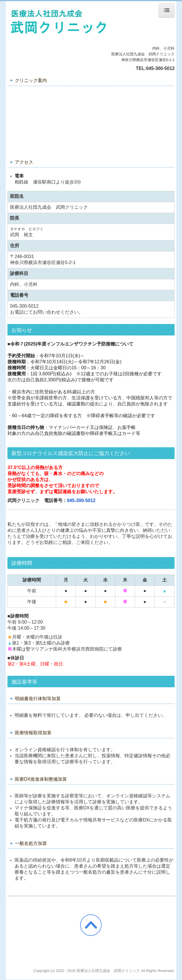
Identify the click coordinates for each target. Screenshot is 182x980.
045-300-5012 (160, 68)
